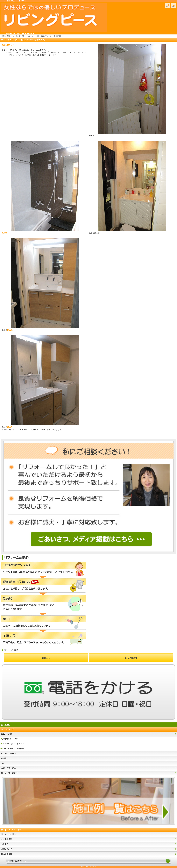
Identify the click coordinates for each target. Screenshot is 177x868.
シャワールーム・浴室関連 (13, 749)
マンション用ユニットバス (13, 744)
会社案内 (46, 658)
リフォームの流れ (8, 834)
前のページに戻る (11, 650)
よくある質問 (7, 839)
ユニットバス (7, 734)
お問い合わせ (131, 658)
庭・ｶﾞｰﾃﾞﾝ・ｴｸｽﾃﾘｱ (9, 773)
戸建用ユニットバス (10, 739)
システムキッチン (8, 754)
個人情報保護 (7, 854)
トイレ (4, 763)
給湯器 (4, 758)
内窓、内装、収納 (8, 768)
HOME (3, 36)
